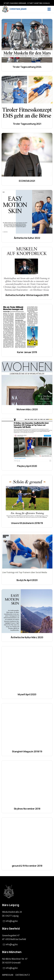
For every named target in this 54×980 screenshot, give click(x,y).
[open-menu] (49, 9)
